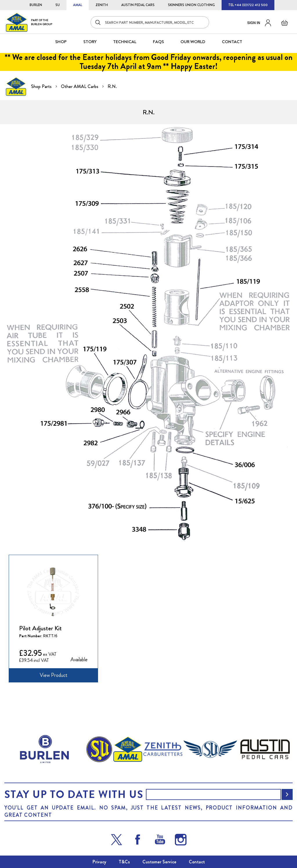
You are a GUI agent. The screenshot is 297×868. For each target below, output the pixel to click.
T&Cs (124, 862)
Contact (197, 862)
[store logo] (29, 22)
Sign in (254, 23)
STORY (90, 42)
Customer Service (159, 862)
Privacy (99, 862)
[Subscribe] (287, 794)
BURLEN (36, 5)
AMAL (78, 5)
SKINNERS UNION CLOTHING (191, 5)
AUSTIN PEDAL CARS (138, 5)
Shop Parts (42, 86)
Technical (125, 42)
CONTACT (232, 42)
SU (58, 5)
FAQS (158, 42)
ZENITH (102, 5)
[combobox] (150, 22)
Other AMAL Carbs (80, 86)
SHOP (61, 42)
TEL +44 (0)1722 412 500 (248, 5)
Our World (193, 42)
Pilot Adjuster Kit (40, 628)
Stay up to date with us (74, 794)
